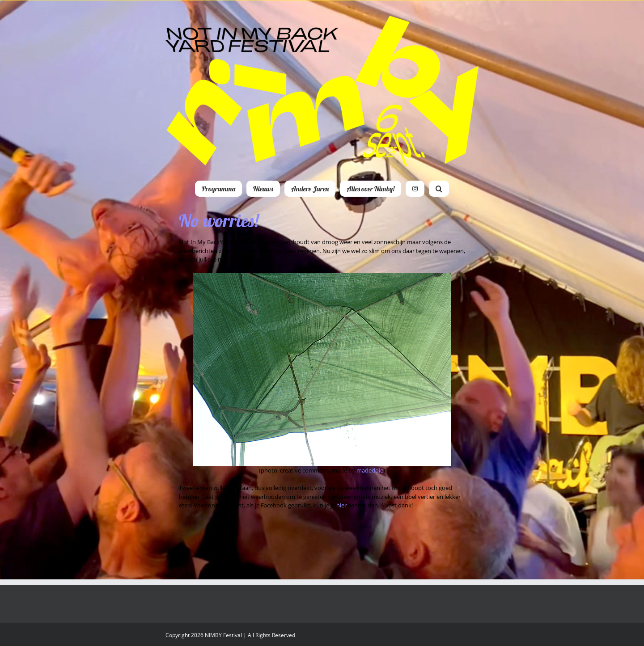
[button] (439, 189)
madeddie (370, 470)
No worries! (219, 220)
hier (341, 505)
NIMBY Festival (223, 635)
